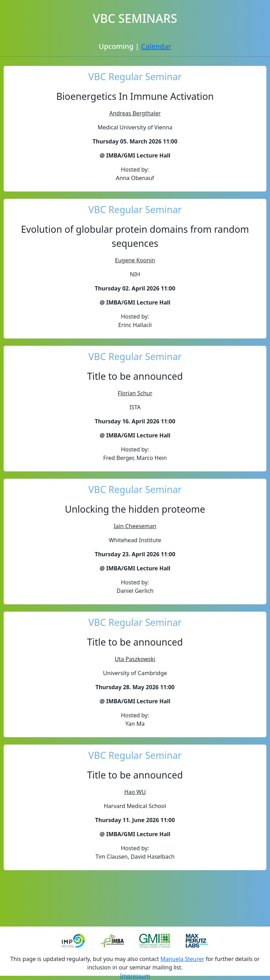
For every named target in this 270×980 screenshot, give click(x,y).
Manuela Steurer (182, 959)
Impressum (135, 976)
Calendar (156, 46)
